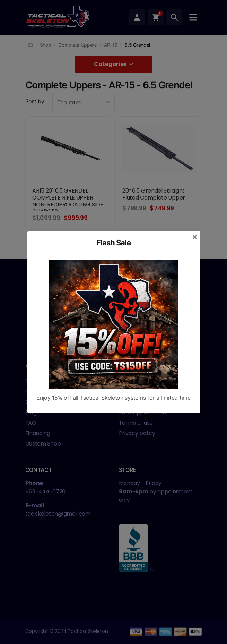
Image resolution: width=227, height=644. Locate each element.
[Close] (195, 237)
